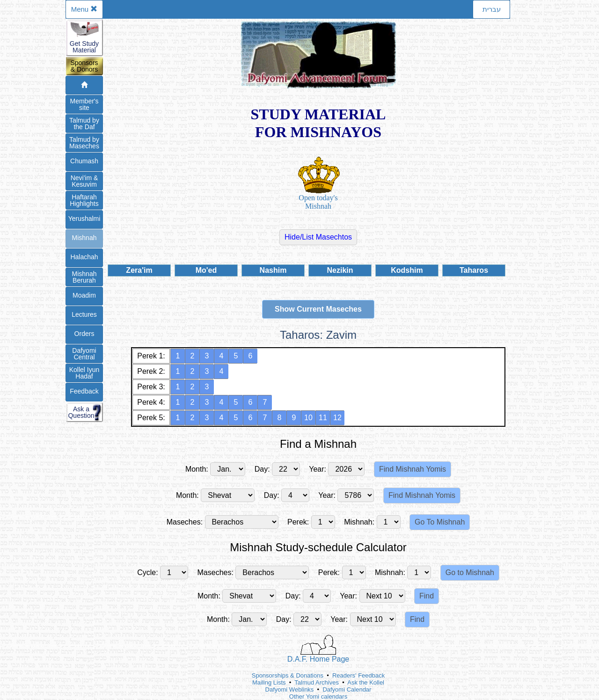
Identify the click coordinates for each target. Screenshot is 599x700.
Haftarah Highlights (84, 200)
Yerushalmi (84, 219)
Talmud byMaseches (84, 143)
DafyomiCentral (84, 354)
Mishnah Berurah (84, 277)
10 (308, 418)
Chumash (84, 161)
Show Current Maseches (318, 309)
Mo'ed (206, 270)
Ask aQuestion (81, 412)
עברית (492, 9)
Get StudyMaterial (84, 47)
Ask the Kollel (366, 682)
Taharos (474, 270)
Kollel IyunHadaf (84, 373)
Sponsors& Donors (84, 66)
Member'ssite (84, 104)
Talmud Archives (317, 682)
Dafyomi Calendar (347, 689)
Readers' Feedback (358, 675)
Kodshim (407, 270)
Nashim (273, 270)
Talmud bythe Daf (84, 124)
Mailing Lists (269, 682)
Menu (84, 9)
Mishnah (84, 238)
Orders (84, 334)
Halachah (84, 257)
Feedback (84, 391)
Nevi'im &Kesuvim (84, 181)
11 (323, 418)
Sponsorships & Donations (288, 675)
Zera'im (139, 270)
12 (337, 418)
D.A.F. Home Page (318, 649)
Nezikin (340, 270)
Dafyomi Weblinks (290, 689)
